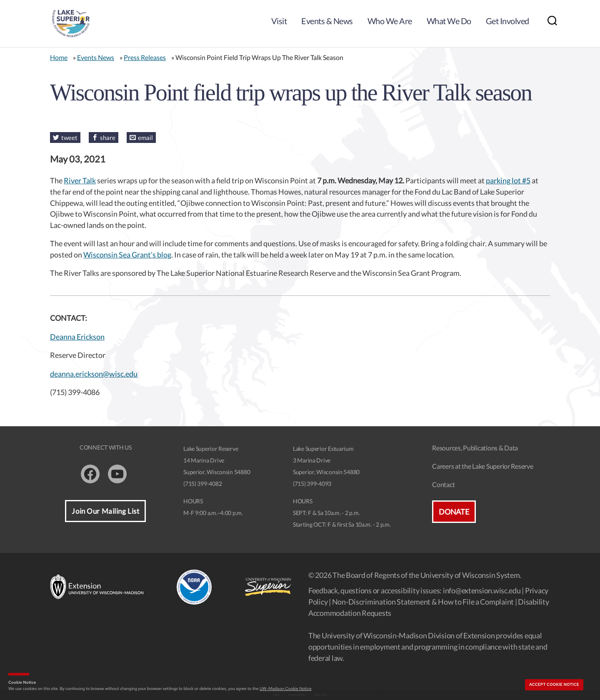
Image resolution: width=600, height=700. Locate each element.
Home (59, 57)
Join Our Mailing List (105, 511)
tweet (69, 137)
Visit (279, 21)
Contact (443, 484)
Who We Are (390, 21)
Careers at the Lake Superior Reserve (482, 466)
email (145, 137)
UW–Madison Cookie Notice (285, 689)
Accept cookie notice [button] (554, 685)
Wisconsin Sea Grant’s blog (127, 255)
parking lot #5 (508, 180)
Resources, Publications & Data (475, 448)
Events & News (327, 21)
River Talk (80, 180)
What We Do (449, 21)
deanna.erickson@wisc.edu (94, 374)
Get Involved (507, 21)
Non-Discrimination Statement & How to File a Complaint (423, 602)
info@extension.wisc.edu (482, 590)
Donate (454, 512)
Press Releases (145, 57)
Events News (96, 57)
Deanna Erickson (77, 337)
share (108, 137)
